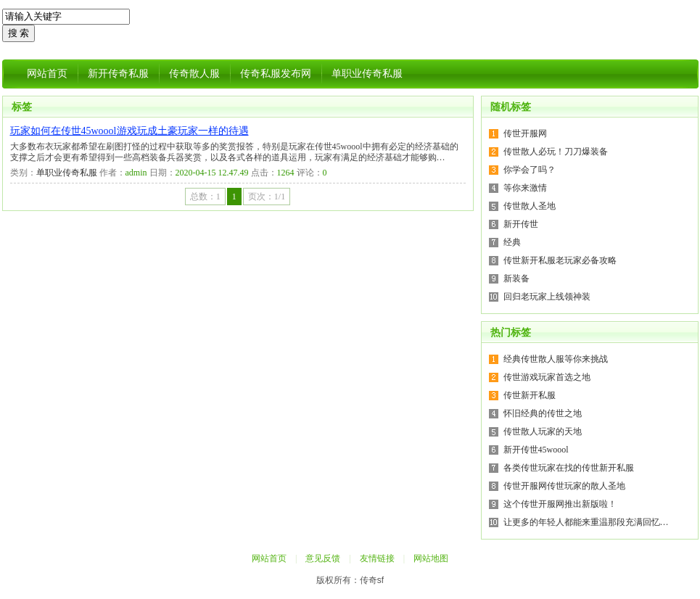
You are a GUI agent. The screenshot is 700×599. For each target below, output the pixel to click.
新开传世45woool (536, 450)
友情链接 (377, 558)
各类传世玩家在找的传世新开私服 (569, 468)
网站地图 (431, 558)
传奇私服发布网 (276, 74)
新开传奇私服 (118, 74)
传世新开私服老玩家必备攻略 (560, 260)
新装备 (516, 278)
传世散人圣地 (530, 206)
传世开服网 (525, 133)
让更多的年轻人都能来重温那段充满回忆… (586, 522)
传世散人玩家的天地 (543, 431)
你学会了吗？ (530, 170)
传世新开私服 (530, 395)
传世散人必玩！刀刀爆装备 (556, 152)
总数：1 (205, 197)
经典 (512, 242)
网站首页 (47, 74)
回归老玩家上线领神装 (547, 297)
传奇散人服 (194, 74)
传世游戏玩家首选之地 (547, 377)
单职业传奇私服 (367, 74)
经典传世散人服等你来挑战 (556, 359)
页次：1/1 (267, 197)
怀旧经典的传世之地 (543, 413)
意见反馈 (323, 558)
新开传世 (521, 224)
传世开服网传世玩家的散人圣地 (564, 486)
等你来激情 (525, 188)
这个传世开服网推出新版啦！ (560, 504)
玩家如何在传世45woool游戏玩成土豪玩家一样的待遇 (129, 131)
